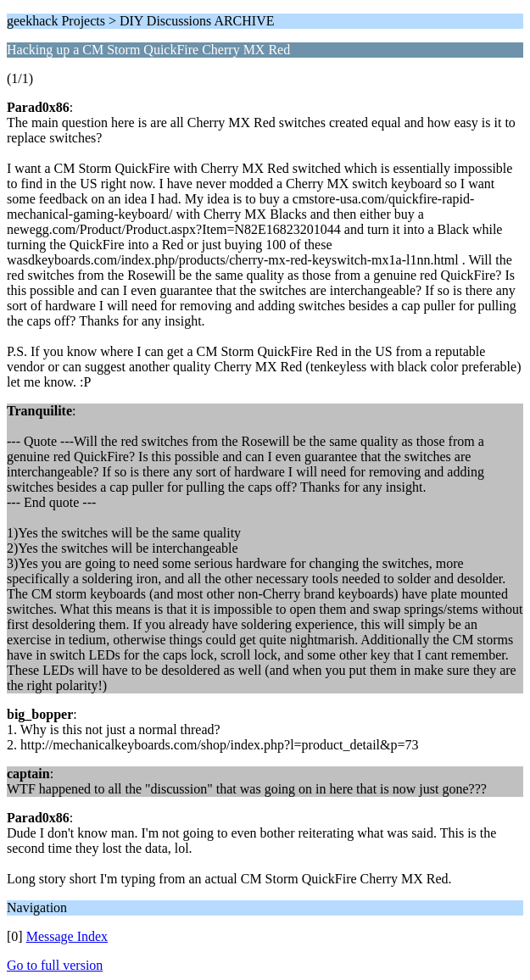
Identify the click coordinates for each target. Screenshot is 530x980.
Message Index (67, 936)
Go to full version (55, 965)
